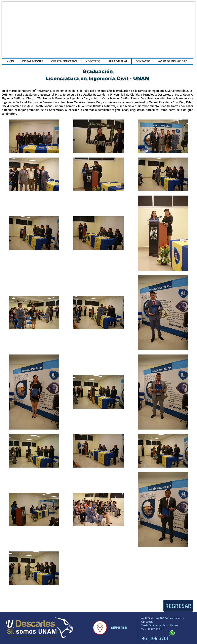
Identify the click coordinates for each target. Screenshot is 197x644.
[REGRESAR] (178, 606)
